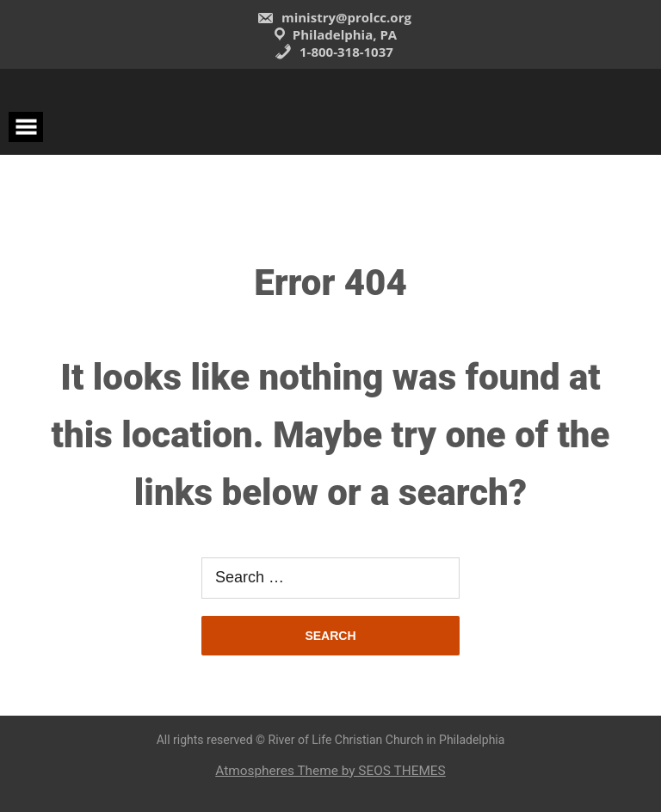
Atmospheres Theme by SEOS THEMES (330, 771)
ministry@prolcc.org (334, 17)
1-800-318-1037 (334, 52)
